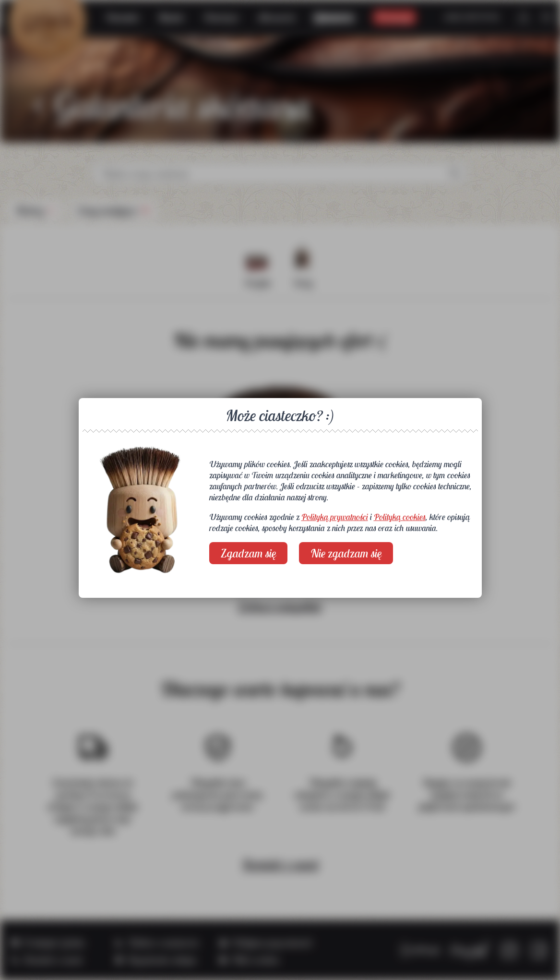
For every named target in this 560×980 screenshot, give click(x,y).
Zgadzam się (248, 553)
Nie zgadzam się (346, 553)
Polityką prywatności (335, 517)
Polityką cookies (400, 517)
